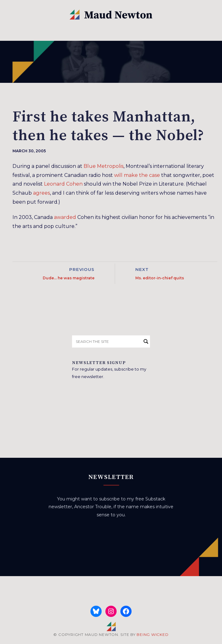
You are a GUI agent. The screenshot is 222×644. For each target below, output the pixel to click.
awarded (65, 217)
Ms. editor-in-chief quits (160, 278)
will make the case (137, 175)
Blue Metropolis (104, 166)
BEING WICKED (152, 635)
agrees (41, 193)
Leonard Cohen (63, 184)
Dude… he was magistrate (69, 278)
